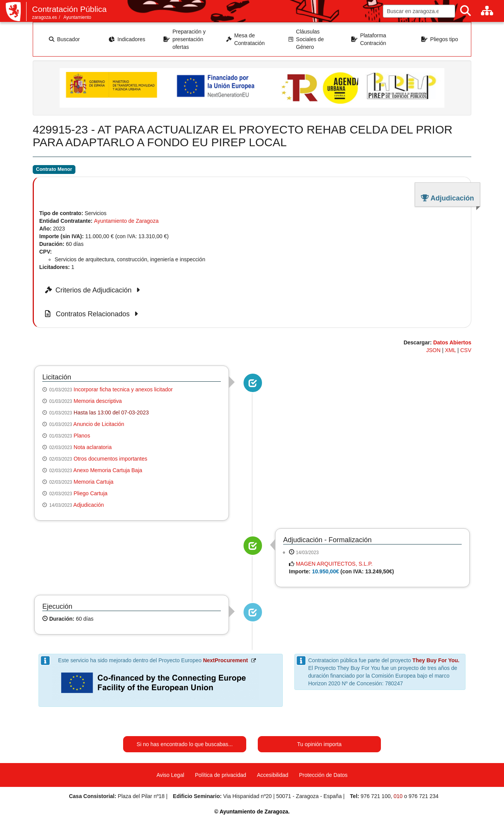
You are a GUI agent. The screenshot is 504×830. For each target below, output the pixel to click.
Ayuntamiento (78, 17)
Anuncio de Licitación (99, 424)
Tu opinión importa (319, 744)
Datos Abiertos (452, 342)
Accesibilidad (273, 775)
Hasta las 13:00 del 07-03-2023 (111, 412)
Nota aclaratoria (93, 447)
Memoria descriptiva (98, 401)
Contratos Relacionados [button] (93, 314)
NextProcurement (226, 660)
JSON (433, 350)
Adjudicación (89, 505)
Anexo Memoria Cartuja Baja (108, 470)
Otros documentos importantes (110, 459)
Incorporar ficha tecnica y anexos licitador (123, 389)
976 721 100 (375, 796)
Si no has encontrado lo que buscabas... (185, 744)
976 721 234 (424, 796)
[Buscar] (466, 11)
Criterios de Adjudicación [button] (94, 290)
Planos (82, 436)
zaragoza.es (44, 17)
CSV (466, 350)
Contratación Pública (69, 9)
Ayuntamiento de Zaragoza (126, 221)
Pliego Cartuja (90, 493)
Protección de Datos (323, 775)
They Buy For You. (436, 660)
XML (451, 350)
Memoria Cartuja (93, 482)
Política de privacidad (221, 775)
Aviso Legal (170, 775)
